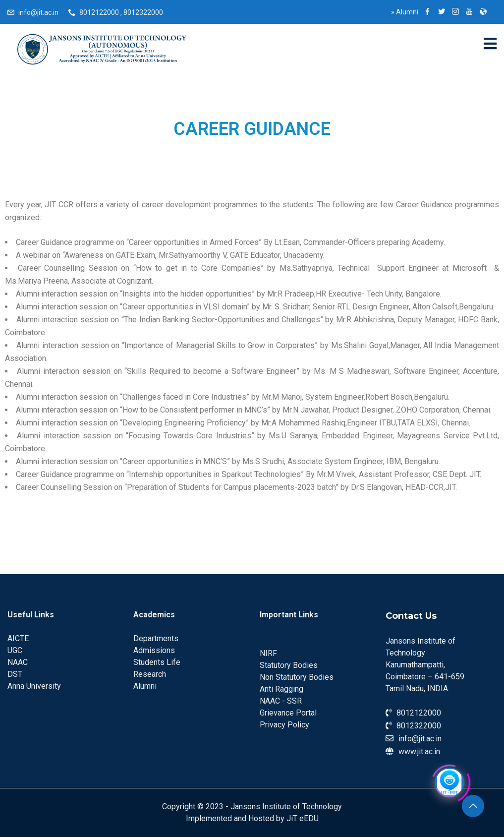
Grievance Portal (288, 713)
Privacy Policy (284, 725)
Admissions (154, 650)
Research (150, 674)
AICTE (18, 638)
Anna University (34, 686)
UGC (15, 650)
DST (15, 674)
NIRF (268, 653)
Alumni (405, 12)
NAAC (18, 662)
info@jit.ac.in (38, 12)
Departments (156, 638)
